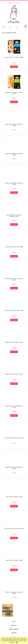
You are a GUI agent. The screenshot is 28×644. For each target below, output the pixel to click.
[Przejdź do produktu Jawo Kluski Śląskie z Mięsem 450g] (14, 174)
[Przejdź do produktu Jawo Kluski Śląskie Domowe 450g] (14, 145)
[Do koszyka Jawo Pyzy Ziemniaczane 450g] (14, 538)
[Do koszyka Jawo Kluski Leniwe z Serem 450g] (14, 102)
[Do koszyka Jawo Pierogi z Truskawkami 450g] (14, 416)
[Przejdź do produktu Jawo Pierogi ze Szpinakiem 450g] (14, 458)
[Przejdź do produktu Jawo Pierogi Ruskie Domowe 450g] (14, 270)
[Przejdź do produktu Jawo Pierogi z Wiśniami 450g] (14, 429)
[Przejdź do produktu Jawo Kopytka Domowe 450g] (14, 238)
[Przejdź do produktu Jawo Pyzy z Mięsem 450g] (14, 488)
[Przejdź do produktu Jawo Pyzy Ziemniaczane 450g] (14, 520)
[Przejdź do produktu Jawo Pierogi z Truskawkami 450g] (14, 397)
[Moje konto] (18, 27)
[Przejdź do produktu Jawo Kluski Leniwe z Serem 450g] (14, 82)
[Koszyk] (24, 27)
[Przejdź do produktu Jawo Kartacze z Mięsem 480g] (14, 47)
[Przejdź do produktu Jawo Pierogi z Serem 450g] (14, 365)
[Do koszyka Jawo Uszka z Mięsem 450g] (14, 570)
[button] (4, 27)
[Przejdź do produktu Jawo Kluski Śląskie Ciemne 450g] (14, 115)
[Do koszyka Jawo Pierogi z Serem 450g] (14, 384)
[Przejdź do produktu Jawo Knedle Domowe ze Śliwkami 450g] (14, 206)
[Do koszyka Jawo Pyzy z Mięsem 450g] (14, 506)
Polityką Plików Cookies (11, 639)
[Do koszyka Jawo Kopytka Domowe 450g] (14, 256)
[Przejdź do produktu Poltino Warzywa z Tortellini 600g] (14, 583)
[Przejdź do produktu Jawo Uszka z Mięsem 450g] (14, 551)
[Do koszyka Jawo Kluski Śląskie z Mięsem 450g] (14, 193)
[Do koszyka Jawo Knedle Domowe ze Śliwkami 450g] (14, 225)
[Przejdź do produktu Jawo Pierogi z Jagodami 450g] (14, 302)
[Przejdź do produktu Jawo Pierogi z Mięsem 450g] (14, 333)
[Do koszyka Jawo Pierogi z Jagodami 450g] (14, 320)
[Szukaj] (11, 27)
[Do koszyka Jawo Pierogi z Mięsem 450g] (14, 352)
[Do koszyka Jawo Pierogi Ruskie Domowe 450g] (14, 288)
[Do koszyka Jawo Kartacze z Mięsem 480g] (14, 67)
